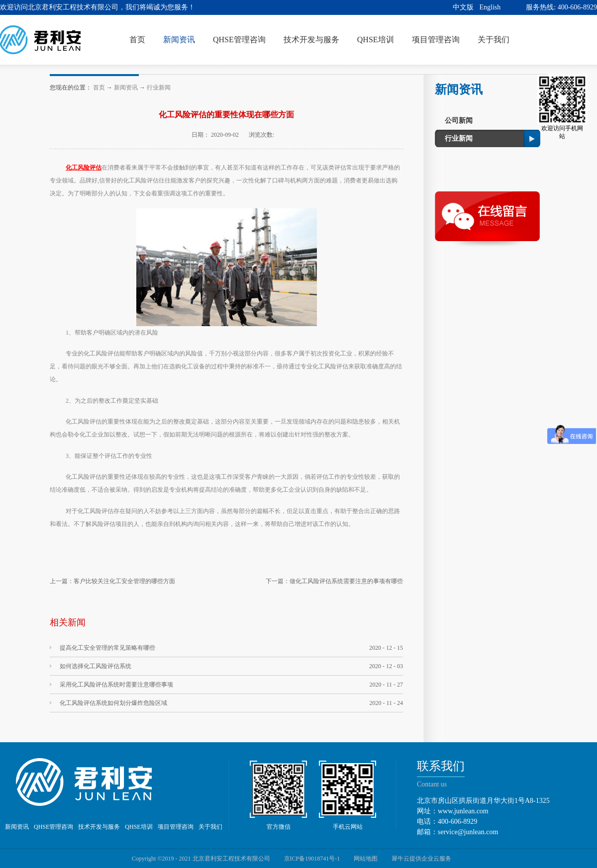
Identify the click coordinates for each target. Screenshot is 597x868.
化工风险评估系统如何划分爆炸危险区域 (113, 703)
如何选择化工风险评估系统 (96, 666)
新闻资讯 (126, 87)
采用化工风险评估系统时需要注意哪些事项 (116, 685)
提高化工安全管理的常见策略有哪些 (107, 648)
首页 (137, 40)
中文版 (463, 7)
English (490, 7)
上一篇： (112, 581)
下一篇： (334, 581)
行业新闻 (159, 87)
